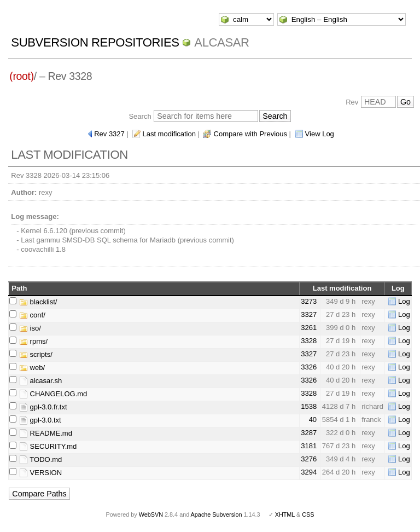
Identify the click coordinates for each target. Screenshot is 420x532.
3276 (309, 459)
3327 (309, 314)
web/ (32, 368)
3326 (309, 367)
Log (404, 301)
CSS (308, 514)
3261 (309, 328)
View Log (320, 134)
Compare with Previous (250, 134)
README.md (46, 433)
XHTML (285, 514)
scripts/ (36, 354)
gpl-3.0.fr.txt (43, 407)
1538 (309, 406)
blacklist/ (38, 302)
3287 (309, 433)
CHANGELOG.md (53, 394)
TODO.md (40, 459)
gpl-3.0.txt (40, 420)
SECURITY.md (48, 446)
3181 (309, 446)
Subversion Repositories (95, 42)
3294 (309, 472)
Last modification (169, 134)
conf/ (32, 315)
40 (313, 420)
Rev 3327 (109, 134)
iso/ (30, 328)
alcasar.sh (40, 381)
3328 (309, 341)
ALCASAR (221, 42)
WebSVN (151, 514)
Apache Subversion (217, 514)
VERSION (40, 473)
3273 (309, 301)
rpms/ (33, 341)
